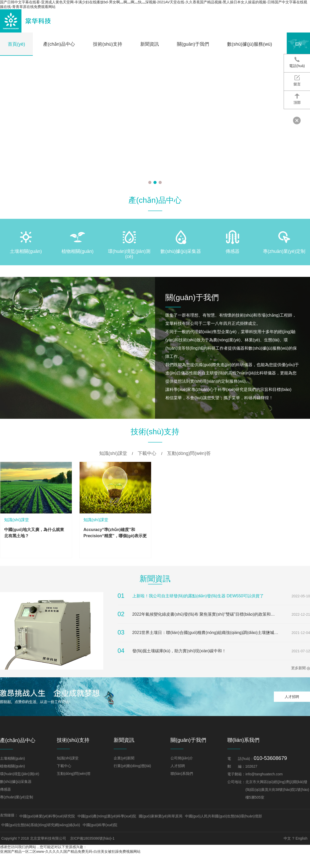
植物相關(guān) (12, 766)
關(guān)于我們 (193, 44)
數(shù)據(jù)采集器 (16, 782)
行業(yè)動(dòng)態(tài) (132, 766)
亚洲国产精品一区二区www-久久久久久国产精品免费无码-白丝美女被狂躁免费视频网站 (70, 851)
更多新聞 (301, 668)
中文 (287, 838)
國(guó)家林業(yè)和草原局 (161, 816)
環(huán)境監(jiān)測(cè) (20, 774)
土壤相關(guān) (12, 758)
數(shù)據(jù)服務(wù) (250, 44)
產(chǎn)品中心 (59, 44)
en (298, 44)
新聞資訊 (150, 44)
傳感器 (5, 789)
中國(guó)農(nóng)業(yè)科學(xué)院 (107, 816)
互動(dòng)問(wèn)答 (189, 453)
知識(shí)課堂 (113, 453)
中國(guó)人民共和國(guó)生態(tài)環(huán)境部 (223, 816)
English (301, 838)
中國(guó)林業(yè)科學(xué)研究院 (47, 816)
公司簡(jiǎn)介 (182, 758)
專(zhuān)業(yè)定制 (17, 797)
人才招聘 (292, 697)
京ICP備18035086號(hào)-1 (92, 838)
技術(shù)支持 (108, 44)
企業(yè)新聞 (124, 758)
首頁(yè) (16, 44)
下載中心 (147, 453)
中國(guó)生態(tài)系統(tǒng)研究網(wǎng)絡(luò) (41, 825)
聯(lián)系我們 (182, 774)
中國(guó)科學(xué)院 (100, 825)
